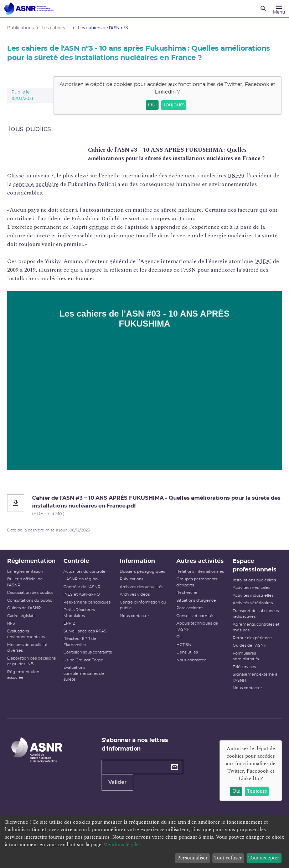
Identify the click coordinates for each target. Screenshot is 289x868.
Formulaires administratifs (246, 656)
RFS (11, 623)
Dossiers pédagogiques (142, 572)
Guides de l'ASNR (24, 608)
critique (99, 227)
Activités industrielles (253, 596)
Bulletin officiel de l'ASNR (25, 582)
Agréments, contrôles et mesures (256, 627)
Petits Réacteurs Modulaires (79, 613)
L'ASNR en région (81, 579)
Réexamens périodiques (87, 602)
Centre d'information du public (143, 605)
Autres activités (200, 561)
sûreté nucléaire (181, 210)
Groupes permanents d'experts (197, 582)
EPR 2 (69, 623)
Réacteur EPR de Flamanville (80, 642)
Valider (117, 782)
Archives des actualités (141, 587)
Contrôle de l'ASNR (82, 587)
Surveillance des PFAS (85, 631)
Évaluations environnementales (26, 634)
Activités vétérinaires (253, 603)
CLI (179, 637)
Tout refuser (228, 858)
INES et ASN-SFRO (82, 594)
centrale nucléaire (36, 184)
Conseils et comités (195, 616)
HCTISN (184, 645)
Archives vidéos (135, 594)
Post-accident (190, 608)
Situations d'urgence (196, 600)
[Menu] (279, 9)
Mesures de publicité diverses (27, 648)
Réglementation (31, 561)
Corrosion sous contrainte (88, 652)
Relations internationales (200, 572)
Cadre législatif (22, 616)
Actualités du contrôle (84, 572)
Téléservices (244, 667)
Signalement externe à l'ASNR (255, 677)
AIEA (263, 261)
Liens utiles (187, 652)
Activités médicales (251, 588)
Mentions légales (122, 845)
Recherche (187, 593)
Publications (131, 579)
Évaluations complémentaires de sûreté (84, 673)
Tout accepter (264, 858)
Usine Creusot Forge (83, 660)
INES (236, 176)
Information (137, 561)
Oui (152, 105)
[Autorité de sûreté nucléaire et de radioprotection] (29, 9)
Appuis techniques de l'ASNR (197, 626)
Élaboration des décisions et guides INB (31, 661)
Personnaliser (192, 858)
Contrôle (76, 561)
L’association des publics (30, 593)
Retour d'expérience (252, 638)
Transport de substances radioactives (256, 614)
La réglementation (25, 572)
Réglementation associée (23, 675)
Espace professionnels (255, 565)
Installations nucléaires (254, 580)
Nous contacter (134, 616)
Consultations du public (30, 600)
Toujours (174, 105)
